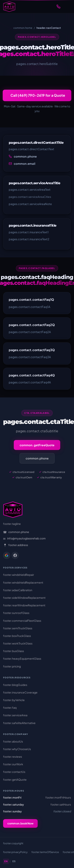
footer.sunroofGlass (16, 613)
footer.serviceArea (15, 715)
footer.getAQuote (15, 779)
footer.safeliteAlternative (19, 723)
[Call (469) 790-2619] (58, 7)
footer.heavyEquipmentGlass (22, 658)
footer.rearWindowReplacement (24, 605)
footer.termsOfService (45, 852)
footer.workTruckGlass (18, 643)
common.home (23, 28)
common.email (25, 164)
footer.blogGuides (15, 685)
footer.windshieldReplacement (23, 582)
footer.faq (10, 708)
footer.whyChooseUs (17, 749)
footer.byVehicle (14, 700)
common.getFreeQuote (37, 445)
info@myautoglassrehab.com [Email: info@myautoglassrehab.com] (26, 538)
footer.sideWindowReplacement (24, 598)
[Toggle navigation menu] (67, 7)
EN (6, 861)
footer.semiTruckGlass (18, 628)
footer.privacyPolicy (15, 852)
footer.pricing (12, 666)
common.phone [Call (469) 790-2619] (37, 458)
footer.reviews (13, 757)
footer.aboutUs (13, 741)
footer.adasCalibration (18, 590)
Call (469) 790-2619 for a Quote (38, 95)
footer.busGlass (13, 651)
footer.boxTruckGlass (17, 636)
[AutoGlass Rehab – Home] (9, 7)
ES (14, 861)
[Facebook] (15, 555)
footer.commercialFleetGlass (22, 621)
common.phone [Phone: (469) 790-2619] (19, 532)
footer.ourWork (13, 764)
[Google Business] (7, 555)
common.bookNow (20, 823)
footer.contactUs (14, 772)
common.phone (25, 156)
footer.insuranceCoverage (20, 692)
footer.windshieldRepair (19, 575)
